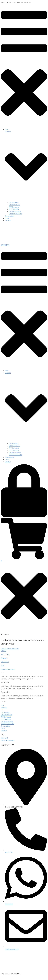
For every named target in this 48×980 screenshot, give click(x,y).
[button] (24, 66)
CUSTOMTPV (5, 245)
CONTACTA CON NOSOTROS (10, 649)
